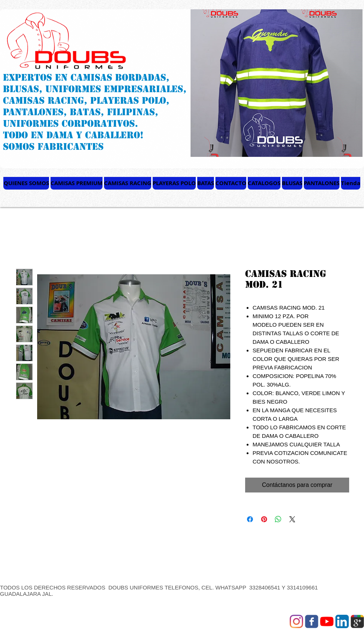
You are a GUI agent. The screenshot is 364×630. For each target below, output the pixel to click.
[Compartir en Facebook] (250, 519)
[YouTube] (327, 621)
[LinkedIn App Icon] (342, 621)
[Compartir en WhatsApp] (278, 519)
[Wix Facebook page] (312, 621)
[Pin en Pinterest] (264, 519)
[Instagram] (296, 621)
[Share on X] (292, 519)
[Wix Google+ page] (357, 621)
